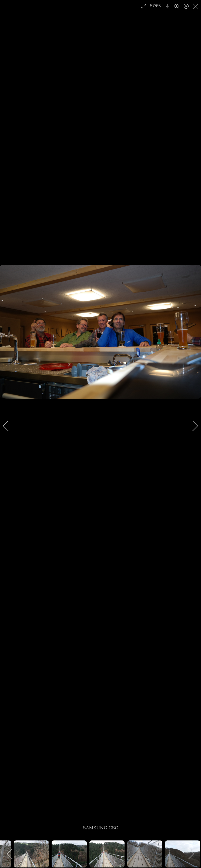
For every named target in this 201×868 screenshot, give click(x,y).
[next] (192, 426)
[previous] (9, 426)
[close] (196, 6)
